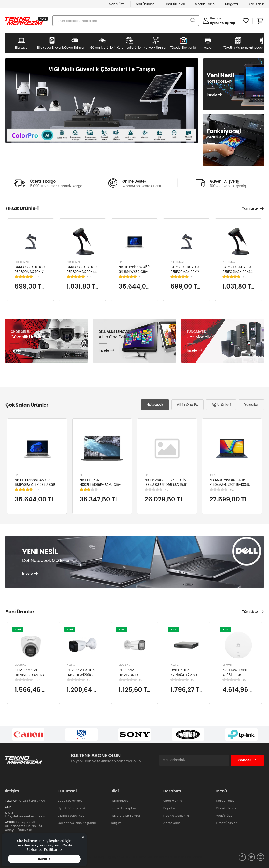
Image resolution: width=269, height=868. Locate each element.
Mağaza (232, 4)
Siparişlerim (173, 801)
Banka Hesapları (123, 808)
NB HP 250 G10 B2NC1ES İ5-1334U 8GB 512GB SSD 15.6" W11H (166, 485)
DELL (82, 475)
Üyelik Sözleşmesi (71, 808)
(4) (102, 490)
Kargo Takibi (226, 801)
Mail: (9, 813)
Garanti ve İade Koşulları (77, 823)
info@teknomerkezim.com (26, 816)
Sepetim (170, 808)
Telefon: (12, 801)
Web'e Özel (117, 4)
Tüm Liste (250, 208)
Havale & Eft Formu (125, 816)
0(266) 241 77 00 (32, 801)
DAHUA (71, 665)
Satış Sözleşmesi (71, 801)
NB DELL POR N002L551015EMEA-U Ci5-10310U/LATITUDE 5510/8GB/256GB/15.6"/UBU (102, 487)
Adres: (10, 822)
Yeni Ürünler (145, 4)
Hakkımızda (119, 801)
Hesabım (217, 18)
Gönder (247, 760)
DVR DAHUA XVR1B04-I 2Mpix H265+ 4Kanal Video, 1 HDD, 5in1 (184, 677)
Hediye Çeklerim (176, 816)
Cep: (8, 807)
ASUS (213, 475)
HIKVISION (21, 665)
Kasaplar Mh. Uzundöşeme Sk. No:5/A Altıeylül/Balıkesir (24, 826)
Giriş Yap (229, 23)
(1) (37, 277)
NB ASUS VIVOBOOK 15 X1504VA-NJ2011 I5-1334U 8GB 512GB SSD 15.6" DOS (230, 485)
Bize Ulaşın (256, 4)
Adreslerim (172, 823)
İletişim (116, 823)
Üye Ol (215, 23)
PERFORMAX (22, 262)
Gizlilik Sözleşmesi (72, 816)
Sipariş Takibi (205, 4)
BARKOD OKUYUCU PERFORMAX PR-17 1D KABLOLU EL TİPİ (30, 272)
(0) (167, 490)
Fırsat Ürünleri (174, 4)
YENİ (18, 629)
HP (120, 262)
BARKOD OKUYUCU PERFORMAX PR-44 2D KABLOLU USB (82, 272)
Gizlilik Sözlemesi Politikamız (50, 847)
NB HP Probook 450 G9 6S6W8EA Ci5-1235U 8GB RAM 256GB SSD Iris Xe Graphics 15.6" (35, 487)
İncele (212, 95)
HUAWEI (227, 665)
